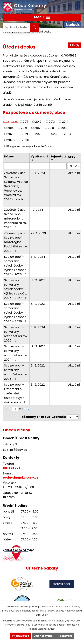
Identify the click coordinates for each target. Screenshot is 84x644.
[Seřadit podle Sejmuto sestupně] (52, 161)
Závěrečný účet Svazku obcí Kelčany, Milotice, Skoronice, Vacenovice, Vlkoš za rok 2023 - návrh (16, 188)
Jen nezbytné (43, 636)
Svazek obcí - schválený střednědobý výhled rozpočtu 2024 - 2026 (16, 313)
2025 (11, 140)
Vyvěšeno (39, 156)
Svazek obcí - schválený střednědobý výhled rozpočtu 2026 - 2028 (16, 265)
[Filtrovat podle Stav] (74, 166)
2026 (25, 140)
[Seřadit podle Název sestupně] (17, 156)
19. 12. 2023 (38, 280)
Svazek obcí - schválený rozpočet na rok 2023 (16, 372)
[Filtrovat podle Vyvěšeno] (39, 166)
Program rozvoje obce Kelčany (30, 146)
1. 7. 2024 (37, 210)
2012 (38, 122)
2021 (25, 134)
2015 (10, 128)
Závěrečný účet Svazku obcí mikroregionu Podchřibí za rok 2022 (16, 242)
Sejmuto (58, 156)
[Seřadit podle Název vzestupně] (17, 155)
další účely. (42, 615)
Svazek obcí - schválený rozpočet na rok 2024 (16, 353)
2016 (24, 128)
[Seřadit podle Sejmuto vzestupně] (52, 159)
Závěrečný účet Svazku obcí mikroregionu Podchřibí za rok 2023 (16, 218)
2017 (37, 128)
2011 (25, 122)
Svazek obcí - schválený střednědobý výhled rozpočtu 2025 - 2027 (16, 289)
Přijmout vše (21, 636)
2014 (65, 122)
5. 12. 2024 (38, 257)
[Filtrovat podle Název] (16, 166)
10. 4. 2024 (38, 173)
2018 (51, 128)
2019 (64, 128)
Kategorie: (10, 121)
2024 (68, 134)
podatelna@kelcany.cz (20, 477)
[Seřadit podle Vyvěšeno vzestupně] (32, 159)
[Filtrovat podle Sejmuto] (58, 166)
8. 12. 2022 (38, 304)
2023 (53, 134)
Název (10, 156)
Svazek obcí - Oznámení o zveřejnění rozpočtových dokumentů (15, 393)
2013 (52, 122)
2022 (39, 134)
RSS (74, 45)
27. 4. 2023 (38, 233)
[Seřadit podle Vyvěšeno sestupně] (32, 161)
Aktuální (74, 173)
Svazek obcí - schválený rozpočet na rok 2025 (16, 334)
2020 (11, 134)
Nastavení (65, 636)
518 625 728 (12, 468)
